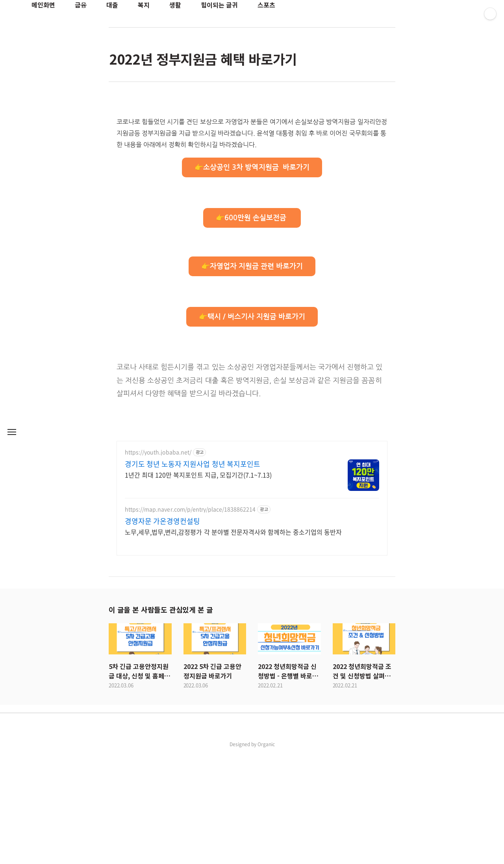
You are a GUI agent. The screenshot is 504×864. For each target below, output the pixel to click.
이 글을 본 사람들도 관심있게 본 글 (161, 720)
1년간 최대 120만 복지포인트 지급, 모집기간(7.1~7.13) (198, 585)
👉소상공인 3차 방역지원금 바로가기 (252, 278)
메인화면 (43, 5)
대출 (112, 5)
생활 (175, 5)
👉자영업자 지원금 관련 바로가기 (252, 377)
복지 (144, 5)
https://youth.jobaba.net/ (158, 562)
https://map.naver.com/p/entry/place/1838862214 (190, 620)
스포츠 (266, 5)
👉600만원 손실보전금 (252, 328)
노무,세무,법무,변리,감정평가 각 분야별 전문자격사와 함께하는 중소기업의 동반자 (233, 642)
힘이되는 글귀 (219, 5)
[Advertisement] (252, 160)
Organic (266, 855)
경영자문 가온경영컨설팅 (162, 632)
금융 (81, 5)
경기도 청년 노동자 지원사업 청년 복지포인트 (193, 574)
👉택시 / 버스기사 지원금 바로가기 (252, 427)
